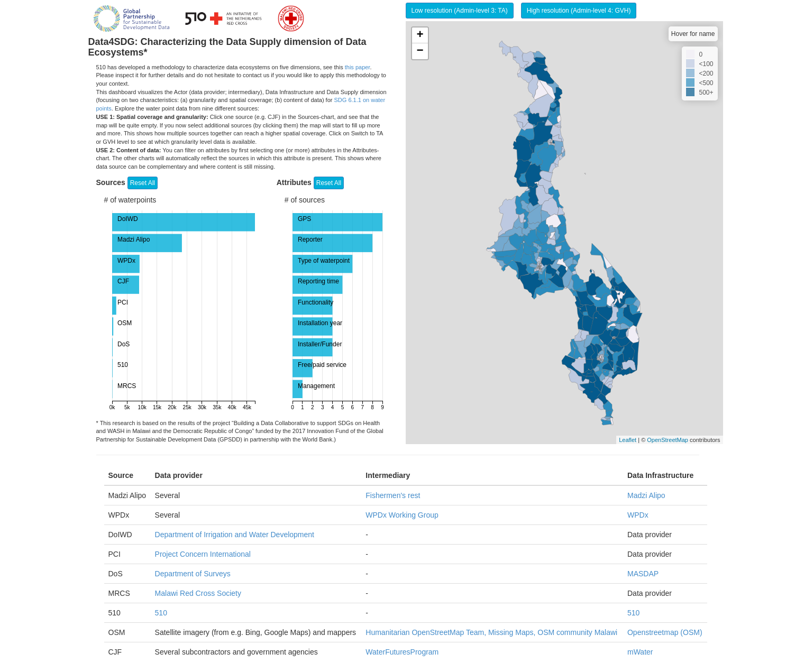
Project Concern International (203, 554)
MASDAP (643, 574)
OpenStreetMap (668, 440)
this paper (358, 67)
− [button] (420, 51)
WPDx (638, 515)
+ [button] (420, 35)
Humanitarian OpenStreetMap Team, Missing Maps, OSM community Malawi (491, 632)
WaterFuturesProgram (402, 652)
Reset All (143, 183)
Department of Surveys (193, 574)
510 (161, 613)
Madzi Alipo (646, 495)
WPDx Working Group (402, 515)
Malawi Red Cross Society (198, 593)
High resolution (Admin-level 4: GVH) (579, 11)
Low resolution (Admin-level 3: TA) (460, 11)
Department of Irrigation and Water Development (235, 535)
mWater (640, 652)
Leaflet (628, 440)
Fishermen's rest (393, 495)
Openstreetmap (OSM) (665, 632)
